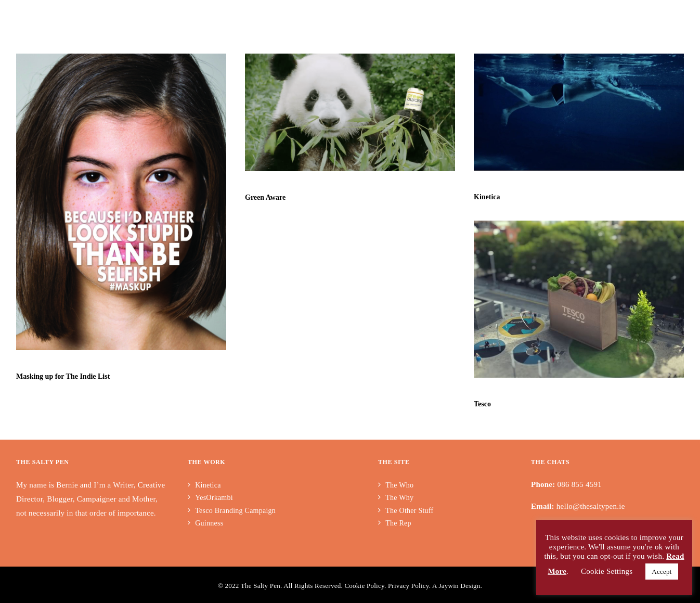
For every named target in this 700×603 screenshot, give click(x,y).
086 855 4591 (580, 484)
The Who (399, 485)
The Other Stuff (409, 511)
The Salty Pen (261, 586)
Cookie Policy (364, 586)
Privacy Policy (409, 586)
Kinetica (487, 197)
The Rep (398, 523)
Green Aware (265, 197)
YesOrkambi (215, 498)
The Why (399, 498)
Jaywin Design (459, 586)
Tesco (482, 403)
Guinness (209, 523)
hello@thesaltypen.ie (591, 506)
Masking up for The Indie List (63, 376)
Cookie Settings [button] (607, 571)
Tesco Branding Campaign (235, 511)
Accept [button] (662, 572)
